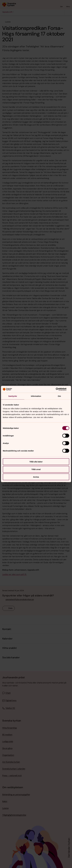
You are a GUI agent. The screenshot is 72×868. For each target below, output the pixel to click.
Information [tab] (36, 396)
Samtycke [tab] (13, 396)
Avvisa (36, 477)
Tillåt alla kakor (36, 462)
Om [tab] (59, 396)
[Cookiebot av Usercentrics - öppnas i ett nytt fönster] (59, 389)
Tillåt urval (36, 469)
